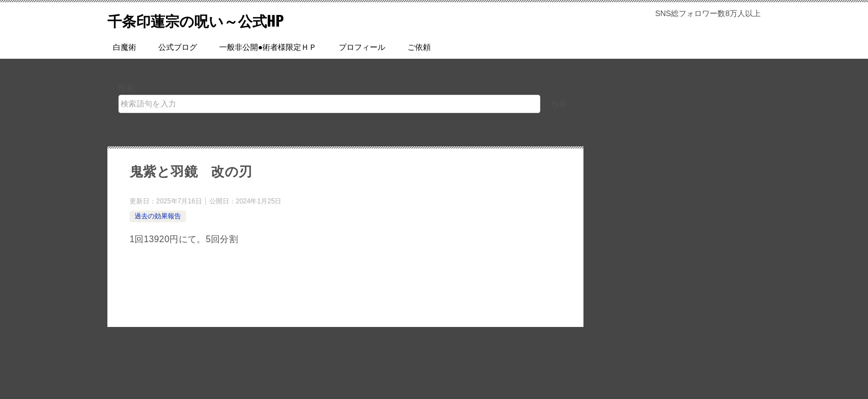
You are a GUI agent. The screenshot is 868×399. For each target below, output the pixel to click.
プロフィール (362, 47)
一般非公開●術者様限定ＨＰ (268, 47)
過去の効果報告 (158, 216)
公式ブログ (178, 47)
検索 (126, 88)
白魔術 (125, 47)
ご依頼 (419, 47)
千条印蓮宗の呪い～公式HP (209, 19)
